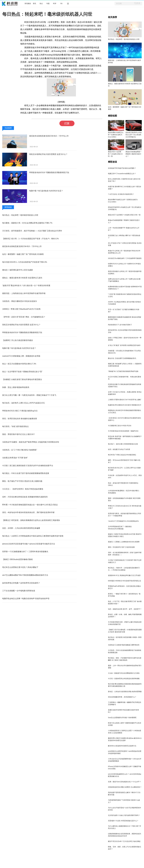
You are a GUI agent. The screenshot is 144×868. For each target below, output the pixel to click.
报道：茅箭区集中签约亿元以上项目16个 (19, 434)
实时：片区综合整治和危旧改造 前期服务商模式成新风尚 (25, 497)
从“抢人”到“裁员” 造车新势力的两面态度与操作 (124, 345)
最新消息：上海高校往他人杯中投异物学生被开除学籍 (24, 293)
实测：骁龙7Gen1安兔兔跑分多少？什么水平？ (125, 782)
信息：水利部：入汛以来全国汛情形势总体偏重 (21, 528)
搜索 (138, 3)
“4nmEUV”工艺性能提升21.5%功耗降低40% (123, 521)
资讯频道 (28, 3)
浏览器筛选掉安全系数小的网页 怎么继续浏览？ (125, 787)
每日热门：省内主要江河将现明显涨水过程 (123, 444)
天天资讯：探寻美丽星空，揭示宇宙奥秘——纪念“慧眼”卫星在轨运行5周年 (32, 231)
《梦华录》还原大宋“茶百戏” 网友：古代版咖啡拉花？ (24, 317)
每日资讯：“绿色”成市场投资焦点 (15, 426)
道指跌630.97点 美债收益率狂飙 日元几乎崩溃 (124, 575)
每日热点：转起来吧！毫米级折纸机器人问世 (20, 215)
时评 (55, 3)
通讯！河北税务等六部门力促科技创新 (121, 547)
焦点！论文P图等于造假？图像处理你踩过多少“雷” (22, 372)
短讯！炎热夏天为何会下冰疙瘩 (119, 449)
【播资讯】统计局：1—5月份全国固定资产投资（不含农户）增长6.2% (30, 239)
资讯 (34, 3)
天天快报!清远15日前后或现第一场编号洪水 (123, 431)
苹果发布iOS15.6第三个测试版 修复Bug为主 (20, 411)
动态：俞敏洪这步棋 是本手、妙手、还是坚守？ (125, 609)
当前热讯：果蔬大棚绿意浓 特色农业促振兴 (20, 301)
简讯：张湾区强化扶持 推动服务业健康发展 (20, 419)
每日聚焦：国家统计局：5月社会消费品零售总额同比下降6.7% (27, 223)
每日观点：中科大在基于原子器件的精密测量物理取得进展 (26, 473)
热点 (41, 3)
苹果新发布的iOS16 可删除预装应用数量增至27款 (49, 172)
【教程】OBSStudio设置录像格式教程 (17, 559)
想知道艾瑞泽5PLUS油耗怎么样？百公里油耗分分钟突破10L (134, 135)
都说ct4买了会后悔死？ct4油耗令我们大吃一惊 (115, 154)
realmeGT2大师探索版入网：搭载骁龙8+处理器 (21, 356)
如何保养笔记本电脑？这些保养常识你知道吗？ (21, 583)
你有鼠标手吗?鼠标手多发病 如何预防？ (122, 168)
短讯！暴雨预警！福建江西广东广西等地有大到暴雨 (23, 254)
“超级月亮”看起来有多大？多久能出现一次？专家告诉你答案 (26, 286)
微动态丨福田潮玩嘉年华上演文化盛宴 (18, 270)
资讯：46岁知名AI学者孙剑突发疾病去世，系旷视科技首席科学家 (28, 512)
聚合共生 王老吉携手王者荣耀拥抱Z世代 (122, 358)
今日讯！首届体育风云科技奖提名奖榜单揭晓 (124, 679)
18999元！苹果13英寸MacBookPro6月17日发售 (21, 309)
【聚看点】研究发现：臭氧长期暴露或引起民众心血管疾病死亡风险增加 (31, 520)
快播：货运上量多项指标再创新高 (16, 387)
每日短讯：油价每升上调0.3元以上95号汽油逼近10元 (24, 403)
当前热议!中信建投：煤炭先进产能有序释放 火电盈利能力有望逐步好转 (31, 442)
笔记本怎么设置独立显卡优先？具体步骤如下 (20, 567)
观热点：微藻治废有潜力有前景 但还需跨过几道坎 (22, 278)
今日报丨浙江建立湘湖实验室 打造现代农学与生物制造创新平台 (28, 466)
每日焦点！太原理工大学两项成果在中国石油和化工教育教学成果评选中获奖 (33, 536)
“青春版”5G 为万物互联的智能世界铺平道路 (123, 371)
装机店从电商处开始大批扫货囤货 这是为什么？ (48, 154)
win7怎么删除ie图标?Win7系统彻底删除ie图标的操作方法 (25, 575)
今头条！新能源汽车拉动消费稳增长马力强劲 (124, 673)
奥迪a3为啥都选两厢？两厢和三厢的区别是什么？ (134, 154)
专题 (48, 3)
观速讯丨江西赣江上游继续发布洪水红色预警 (124, 542)
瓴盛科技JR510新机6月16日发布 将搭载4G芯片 (125, 405)
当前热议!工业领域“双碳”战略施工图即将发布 (124, 645)
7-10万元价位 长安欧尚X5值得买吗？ (121, 194)
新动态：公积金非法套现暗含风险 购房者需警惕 (125, 692)
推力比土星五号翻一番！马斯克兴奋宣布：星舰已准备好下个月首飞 (29, 395)
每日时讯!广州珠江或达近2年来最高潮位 (122, 455)
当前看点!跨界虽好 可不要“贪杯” (15, 458)
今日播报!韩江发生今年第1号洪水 (120, 426)
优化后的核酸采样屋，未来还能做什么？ (122, 697)
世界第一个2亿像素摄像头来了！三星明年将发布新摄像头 (25, 552)
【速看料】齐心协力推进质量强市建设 (18, 340)
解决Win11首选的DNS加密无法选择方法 (122, 746)
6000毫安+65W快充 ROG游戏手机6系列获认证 (125, 581)
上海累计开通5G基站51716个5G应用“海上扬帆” (125, 400)
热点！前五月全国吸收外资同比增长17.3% (19, 364)
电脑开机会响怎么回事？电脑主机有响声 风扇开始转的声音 (26, 599)
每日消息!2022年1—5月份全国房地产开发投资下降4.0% (25, 262)
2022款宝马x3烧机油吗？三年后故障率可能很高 (125, 258)
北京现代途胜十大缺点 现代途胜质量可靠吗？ (124, 815)
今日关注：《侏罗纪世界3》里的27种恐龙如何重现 (23, 489)
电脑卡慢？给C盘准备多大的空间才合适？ (46, 191)
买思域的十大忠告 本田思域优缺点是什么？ (123, 821)
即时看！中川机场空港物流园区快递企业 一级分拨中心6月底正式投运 (30, 505)
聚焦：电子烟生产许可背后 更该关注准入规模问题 (22, 481)
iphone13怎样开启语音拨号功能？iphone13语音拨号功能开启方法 (29, 544)
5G (61, 3)
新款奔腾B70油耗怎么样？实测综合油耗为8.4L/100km (116, 135)
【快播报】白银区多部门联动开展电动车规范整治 (22, 379)
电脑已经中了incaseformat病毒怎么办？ (122, 174)
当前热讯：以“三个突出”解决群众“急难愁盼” (20, 450)
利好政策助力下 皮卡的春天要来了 (120, 325)
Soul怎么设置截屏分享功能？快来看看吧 (122, 718)
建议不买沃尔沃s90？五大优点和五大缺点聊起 (124, 841)
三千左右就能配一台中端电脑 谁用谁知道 (19, 591)
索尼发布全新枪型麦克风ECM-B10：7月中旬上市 (49, 136)
